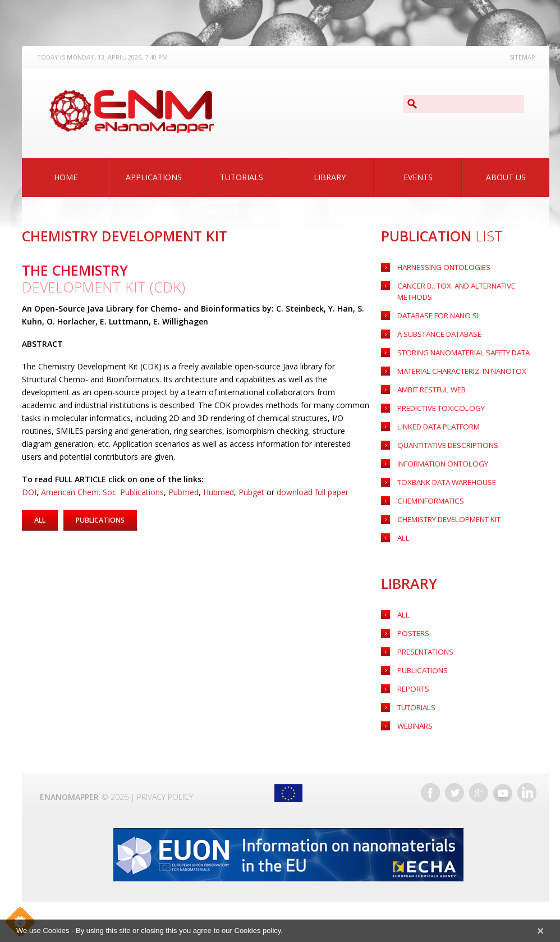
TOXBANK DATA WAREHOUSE (444, 477)
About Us (506, 177)
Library (330, 177)
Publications (421, 669)
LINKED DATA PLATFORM (436, 420)
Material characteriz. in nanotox (458, 363)
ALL (403, 535)
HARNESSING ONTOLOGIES (440, 267)
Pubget (251, 492)
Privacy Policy (165, 798)
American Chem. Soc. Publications (102, 492)
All (403, 612)
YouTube (503, 794)
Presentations (423, 650)
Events (418, 177)
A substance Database (437, 325)
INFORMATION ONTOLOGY (440, 458)
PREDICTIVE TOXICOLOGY (437, 401)
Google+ (479, 794)
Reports (411, 689)
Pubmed (183, 492)
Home (66, 177)
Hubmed (219, 492)
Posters (411, 631)
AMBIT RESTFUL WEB (429, 382)
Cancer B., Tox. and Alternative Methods (470, 287)
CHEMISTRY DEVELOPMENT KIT (445, 516)
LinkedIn (527, 794)
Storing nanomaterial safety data (460, 344)
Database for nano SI (436, 306)
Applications (154, 177)
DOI (29, 492)
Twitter (455, 794)
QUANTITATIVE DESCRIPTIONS (444, 439)
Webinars (414, 727)
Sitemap (522, 57)
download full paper (313, 492)
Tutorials (242, 177)
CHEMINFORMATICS (428, 497)
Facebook (430, 794)
